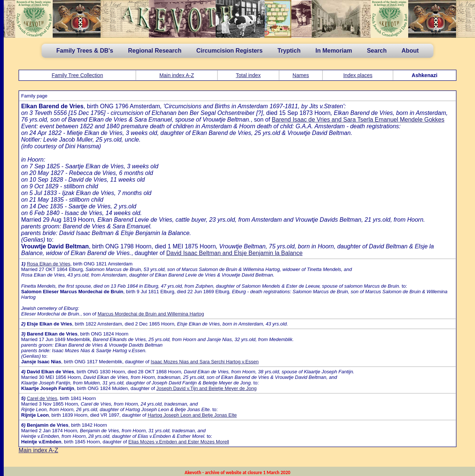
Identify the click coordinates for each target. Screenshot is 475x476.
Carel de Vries (42, 398)
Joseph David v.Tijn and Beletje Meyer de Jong (206, 388)
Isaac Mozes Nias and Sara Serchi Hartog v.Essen (205, 362)
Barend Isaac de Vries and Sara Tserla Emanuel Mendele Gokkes (358, 120)
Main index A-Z (176, 75)
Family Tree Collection (77, 75)
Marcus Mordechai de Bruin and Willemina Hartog (151, 314)
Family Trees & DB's (85, 51)
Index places (358, 75)
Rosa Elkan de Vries (48, 264)
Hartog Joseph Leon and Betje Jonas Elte (192, 415)
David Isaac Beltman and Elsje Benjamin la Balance (234, 253)
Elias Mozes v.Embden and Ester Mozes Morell (179, 442)
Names (301, 75)
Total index (248, 75)
